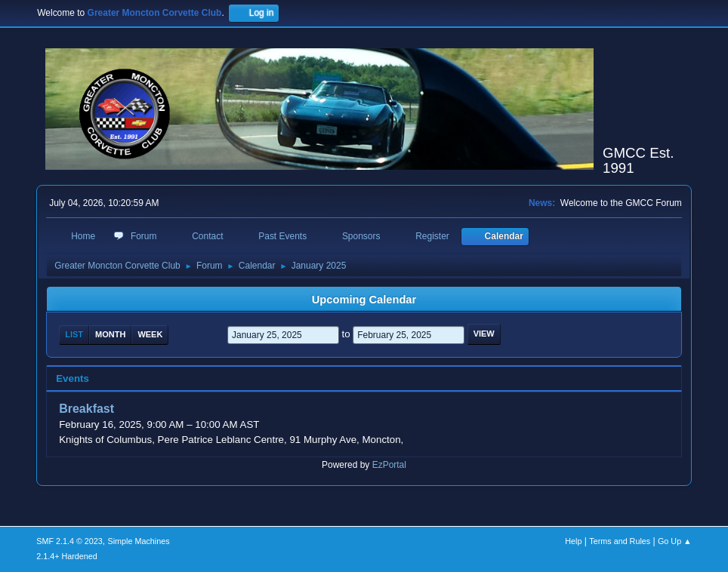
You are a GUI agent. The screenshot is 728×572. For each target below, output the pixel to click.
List (74, 334)
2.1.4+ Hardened (67, 556)
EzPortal (389, 465)
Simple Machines (139, 541)
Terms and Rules (620, 541)
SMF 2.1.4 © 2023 (69, 541)
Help (573, 541)
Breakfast (86, 409)
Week (150, 334)
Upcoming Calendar (364, 300)
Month (110, 334)
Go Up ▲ (675, 541)
